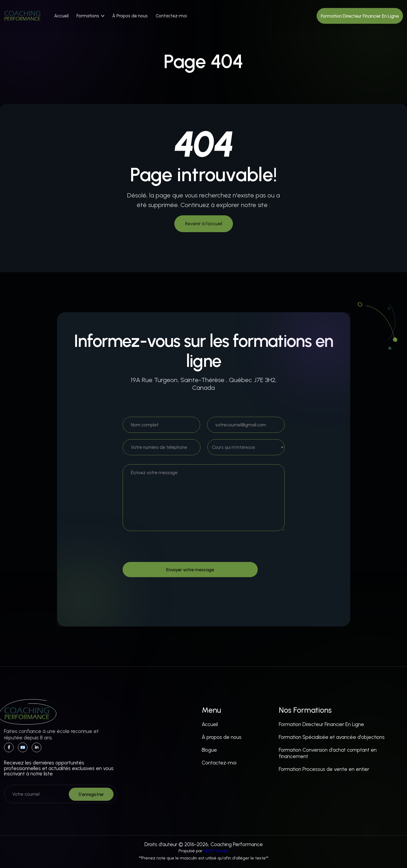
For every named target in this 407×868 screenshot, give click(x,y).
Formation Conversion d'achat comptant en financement (328, 753)
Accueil (61, 16)
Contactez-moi (171, 16)
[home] (22, 16)
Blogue (209, 750)
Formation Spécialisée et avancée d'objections (332, 737)
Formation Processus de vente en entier (324, 769)
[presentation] (163, 549)
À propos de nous (222, 737)
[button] (90, 16)
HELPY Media (216, 851)
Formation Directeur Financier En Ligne (321, 724)
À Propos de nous (130, 16)
